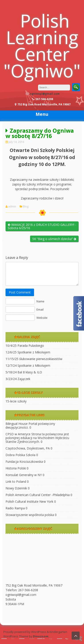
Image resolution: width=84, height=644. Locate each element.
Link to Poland (16, 482)
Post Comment (20, 292)
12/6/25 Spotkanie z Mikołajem (28, 352)
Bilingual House (17, 424)
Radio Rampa (15, 508)
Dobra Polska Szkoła (20, 455)
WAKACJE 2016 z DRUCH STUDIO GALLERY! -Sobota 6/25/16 (42, 226)
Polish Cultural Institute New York (29, 501)
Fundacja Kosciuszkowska (24, 462)
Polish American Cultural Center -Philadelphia (38, 495)
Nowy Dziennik (16, 488)
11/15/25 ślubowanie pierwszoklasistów (34, 359)
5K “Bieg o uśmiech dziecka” (54, 239)
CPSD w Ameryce (18, 434)
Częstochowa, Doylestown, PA (28, 448)
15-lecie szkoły (16, 401)
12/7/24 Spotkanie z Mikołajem (28, 365)
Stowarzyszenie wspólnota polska (30, 515)
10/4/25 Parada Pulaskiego (25, 346)
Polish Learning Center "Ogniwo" (42, 45)
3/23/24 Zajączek (18, 379)
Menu (42, 114)
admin (12, 207)
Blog (26, 207)
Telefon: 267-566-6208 (22, 590)
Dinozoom (41, 636)
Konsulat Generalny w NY (24, 475)
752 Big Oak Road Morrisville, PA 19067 (34, 585)
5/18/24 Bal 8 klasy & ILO (24, 372)
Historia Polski (16, 468)
